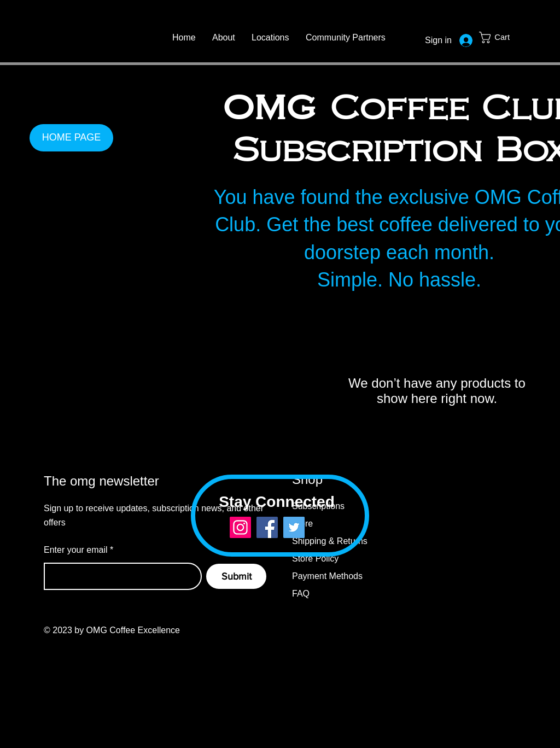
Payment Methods (327, 576)
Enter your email (76, 550)
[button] (503, 37)
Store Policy (317, 559)
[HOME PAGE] (71, 138)
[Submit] (236, 576)
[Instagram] (240, 527)
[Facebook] (267, 527)
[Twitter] (294, 527)
